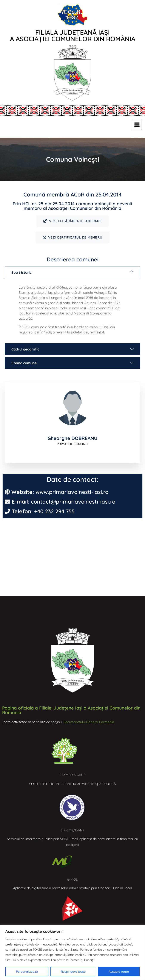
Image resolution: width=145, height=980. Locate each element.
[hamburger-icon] (137, 125)
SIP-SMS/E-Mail (73, 831)
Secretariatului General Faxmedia (89, 722)
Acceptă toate (119, 972)
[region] (72, 953)
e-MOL (72, 880)
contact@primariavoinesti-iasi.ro (73, 502)
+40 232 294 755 (54, 512)
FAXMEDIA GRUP (72, 775)
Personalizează (27, 972)
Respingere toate (73, 972)
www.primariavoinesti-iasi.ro (72, 492)
